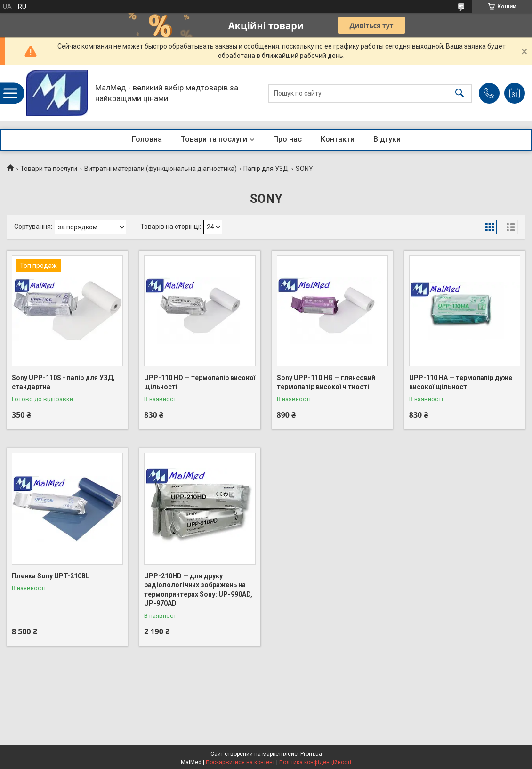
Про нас (287, 139)
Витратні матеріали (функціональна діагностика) (161, 169)
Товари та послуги (214, 139)
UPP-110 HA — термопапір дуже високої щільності (461, 382)
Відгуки (387, 139)
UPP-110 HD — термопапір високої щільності (200, 382)
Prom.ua (311, 754)
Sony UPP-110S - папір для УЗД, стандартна (63, 382)
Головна (147, 139)
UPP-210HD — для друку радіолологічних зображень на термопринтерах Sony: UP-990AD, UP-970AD (198, 590)
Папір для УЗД (266, 169)
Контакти (338, 139)
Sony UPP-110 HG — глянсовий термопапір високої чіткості (326, 382)
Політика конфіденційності (315, 762)
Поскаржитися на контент (240, 762)
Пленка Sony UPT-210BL (51, 576)
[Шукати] (459, 93)
